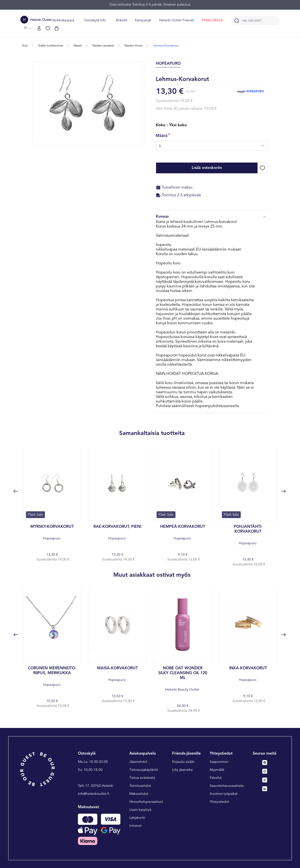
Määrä (162, 136)
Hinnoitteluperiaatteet (146, 802)
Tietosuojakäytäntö (144, 770)
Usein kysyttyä (140, 810)
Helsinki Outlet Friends (176, 20)
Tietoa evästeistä (142, 778)
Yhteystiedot (219, 802)
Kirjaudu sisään (183, 762)
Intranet (135, 826)
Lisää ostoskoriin (207, 168)
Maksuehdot (139, 794)
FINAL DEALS (212, 20)
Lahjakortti (137, 818)
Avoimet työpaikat (224, 794)
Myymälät (217, 770)
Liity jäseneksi (182, 770)
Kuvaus (212, 217)
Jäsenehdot (138, 762)
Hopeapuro (255, 92)
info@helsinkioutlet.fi (94, 794)
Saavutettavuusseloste (227, 786)
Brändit (122, 20)
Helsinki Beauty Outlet (183, 679)
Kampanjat (143, 20)
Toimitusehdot (140, 786)
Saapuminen (219, 762)
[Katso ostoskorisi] (57, 28)
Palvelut (216, 778)
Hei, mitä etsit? (252, 21)
